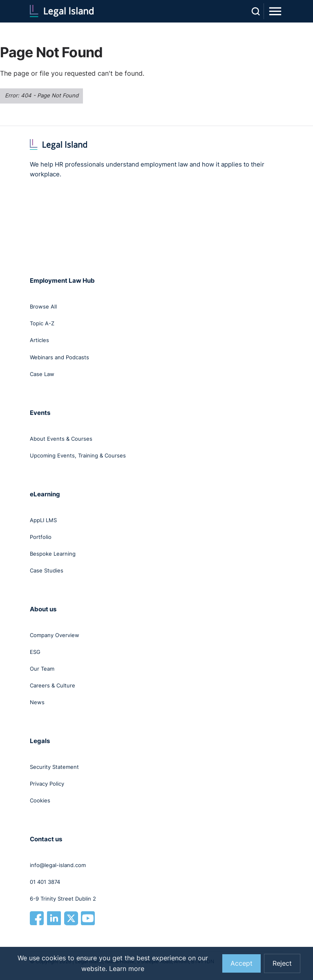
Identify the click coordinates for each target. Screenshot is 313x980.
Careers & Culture (53, 685)
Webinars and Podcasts (59, 357)
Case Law (42, 374)
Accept (241, 963)
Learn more (127, 969)
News (37, 702)
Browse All (43, 306)
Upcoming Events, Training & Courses (78, 455)
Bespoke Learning (53, 554)
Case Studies (47, 570)
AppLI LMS (43, 520)
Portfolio (41, 537)
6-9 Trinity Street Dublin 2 (63, 899)
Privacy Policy (47, 784)
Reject (282, 963)
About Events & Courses (61, 439)
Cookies (40, 800)
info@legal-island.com (58, 865)
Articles (39, 340)
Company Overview (55, 635)
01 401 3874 (45, 882)
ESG (35, 652)
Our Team (42, 669)
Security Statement (54, 767)
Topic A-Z (42, 323)
